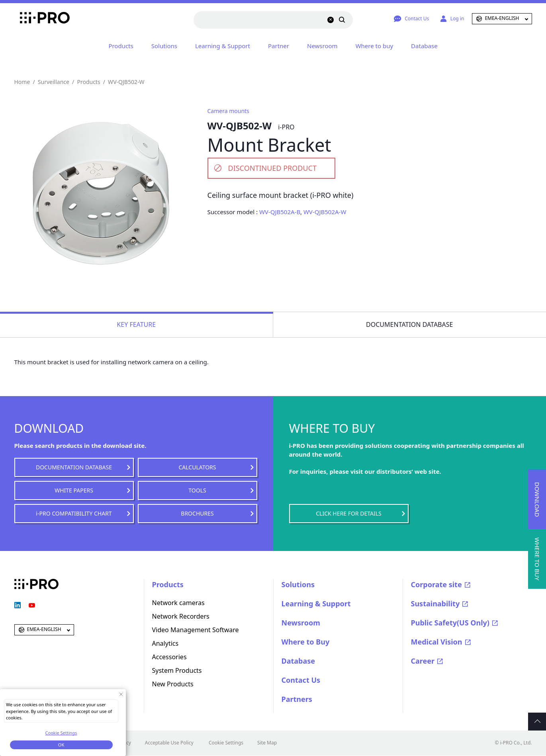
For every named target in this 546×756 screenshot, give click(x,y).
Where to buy (374, 46)
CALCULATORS (197, 467)
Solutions (164, 46)
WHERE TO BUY (537, 559)
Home (22, 82)
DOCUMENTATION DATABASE (74, 467)
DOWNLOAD (537, 499)
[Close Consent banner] (121, 694)
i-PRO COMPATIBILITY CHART (74, 513)
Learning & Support (223, 46)
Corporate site (436, 584)
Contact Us (301, 680)
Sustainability (435, 604)
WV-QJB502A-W (325, 212)
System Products (177, 670)
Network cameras (178, 603)
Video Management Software (196, 630)
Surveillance (54, 82)
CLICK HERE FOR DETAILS (348, 513)
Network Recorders (181, 616)
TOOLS (197, 490)
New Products (173, 684)
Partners (297, 699)
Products (121, 46)
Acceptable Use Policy (169, 743)
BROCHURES (197, 513)
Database (424, 46)
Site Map (267, 743)
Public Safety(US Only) (450, 623)
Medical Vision (437, 642)
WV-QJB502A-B (280, 212)
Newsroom (322, 46)
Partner (279, 46)
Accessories (169, 657)
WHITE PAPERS (74, 490)
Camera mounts (228, 111)
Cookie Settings (226, 743)
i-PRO (36, 19)
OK (61, 745)
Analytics (165, 643)
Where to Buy (306, 642)
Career (423, 661)
